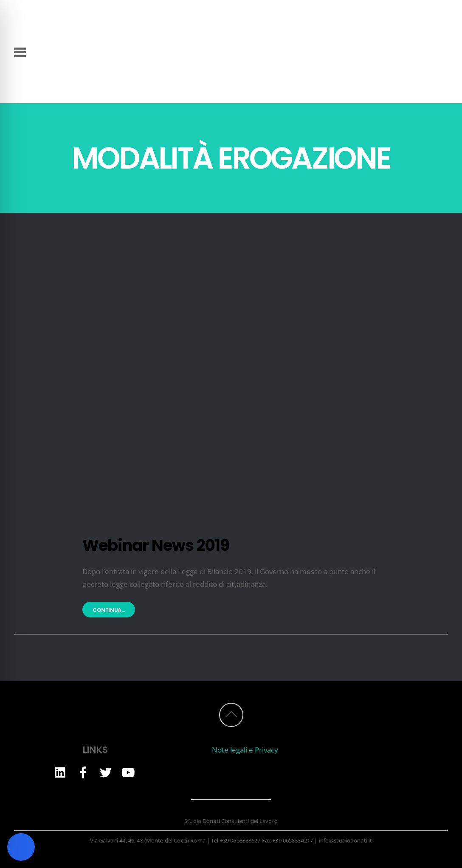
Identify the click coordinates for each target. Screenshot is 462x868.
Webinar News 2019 (156, 545)
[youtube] (128, 772)
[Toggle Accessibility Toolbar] (21, 847)
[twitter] (106, 772)
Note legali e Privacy (245, 750)
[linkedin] (61, 772)
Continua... (109, 610)
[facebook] (83, 772)
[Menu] (20, 51)
